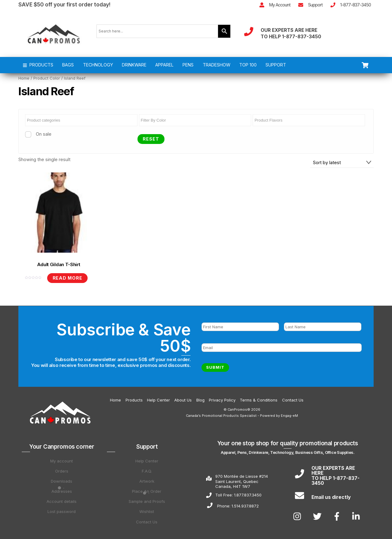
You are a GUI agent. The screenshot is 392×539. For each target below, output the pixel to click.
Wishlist (147, 511)
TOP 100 (248, 65)
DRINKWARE (134, 65)
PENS (188, 65)
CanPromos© (239, 409)
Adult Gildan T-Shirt (59, 264)
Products (134, 400)
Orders (62, 471)
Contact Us (293, 400)
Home (24, 78)
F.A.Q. (147, 471)
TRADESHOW (217, 65)
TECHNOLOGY (98, 65)
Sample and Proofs (147, 501)
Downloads (62, 481)
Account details (62, 501)
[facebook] (338, 516)
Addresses (62, 491)
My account (62, 461)
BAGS (68, 65)
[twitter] (318, 516)
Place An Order (147, 491)
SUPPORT (276, 65)
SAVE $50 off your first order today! (64, 4)
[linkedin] (358, 516)
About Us (183, 400)
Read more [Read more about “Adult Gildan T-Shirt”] (68, 278)
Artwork (147, 481)
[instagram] (299, 516)
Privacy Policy (222, 400)
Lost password (62, 511)
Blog (200, 400)
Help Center (158, 400)
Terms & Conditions (259, 400)
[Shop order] (342, 162)
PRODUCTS (38, 65)
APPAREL (164, 65)
